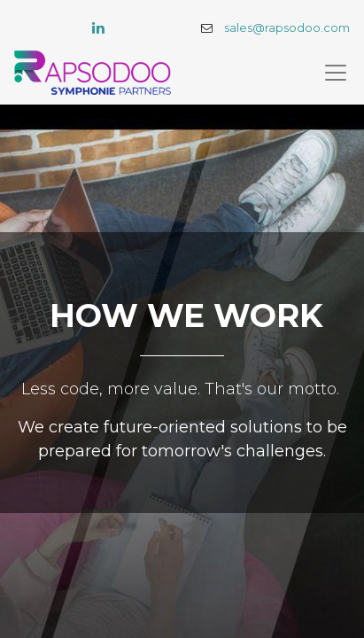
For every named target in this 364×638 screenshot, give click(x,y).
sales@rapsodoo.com (287, 28)
